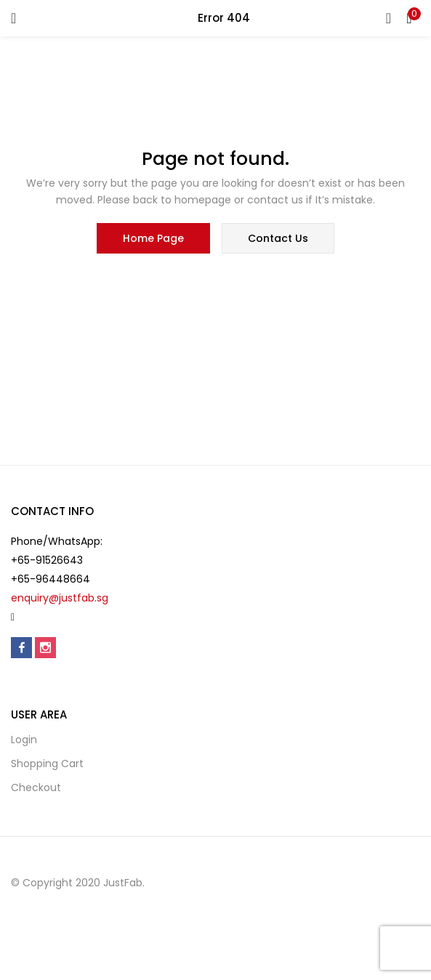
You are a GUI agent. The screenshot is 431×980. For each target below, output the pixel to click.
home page (153, 238)
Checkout (36, 787)
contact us (278, 238)
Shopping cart (47, 764)
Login (24, 740)
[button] (409, 18)
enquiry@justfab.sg (60, 598)
